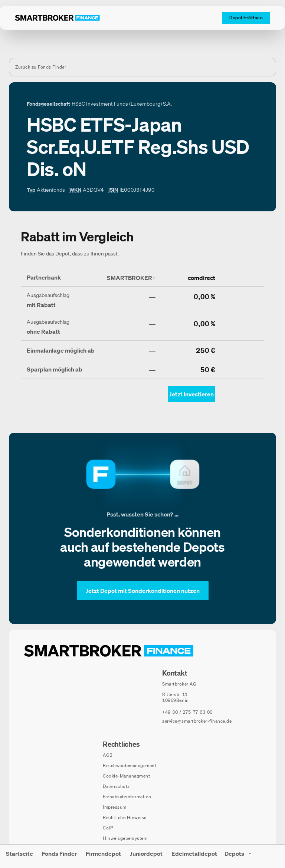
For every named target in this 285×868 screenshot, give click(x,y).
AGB (108, 755)
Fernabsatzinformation (127, 797)
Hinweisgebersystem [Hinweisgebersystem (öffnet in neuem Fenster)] (125, 838)
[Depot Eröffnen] (246, 18)
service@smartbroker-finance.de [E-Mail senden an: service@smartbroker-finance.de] (197, 721)
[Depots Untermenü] (239, 856)
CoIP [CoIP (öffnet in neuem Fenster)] (108, 828)
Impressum (115, 807)
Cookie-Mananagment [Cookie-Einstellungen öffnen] (126, 776)
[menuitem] (19, 856)
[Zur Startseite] (57, 18)
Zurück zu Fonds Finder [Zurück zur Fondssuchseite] (41, 67)
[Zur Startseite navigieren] (109, 651)
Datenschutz (116, 786)
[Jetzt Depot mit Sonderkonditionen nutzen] (143, 591)
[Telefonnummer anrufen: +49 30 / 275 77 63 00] (187, 712)
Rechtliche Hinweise (125, 817)
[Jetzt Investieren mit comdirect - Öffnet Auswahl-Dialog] (191, 394)
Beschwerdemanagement (130, 765)
